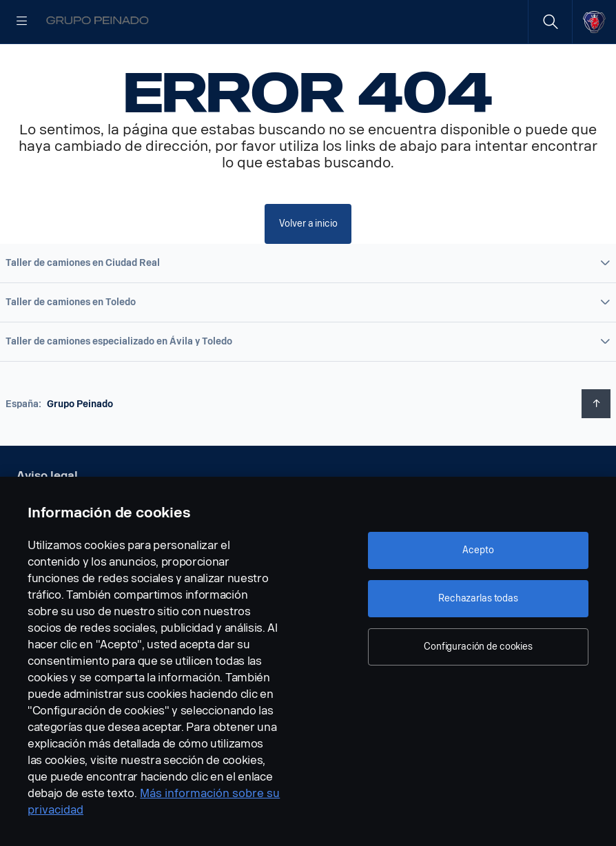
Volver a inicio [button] (308, 267)
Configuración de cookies (478, 647)
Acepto (478, 550)
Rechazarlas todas (478, 598)
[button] (308, 307)
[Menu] (22, 22)
